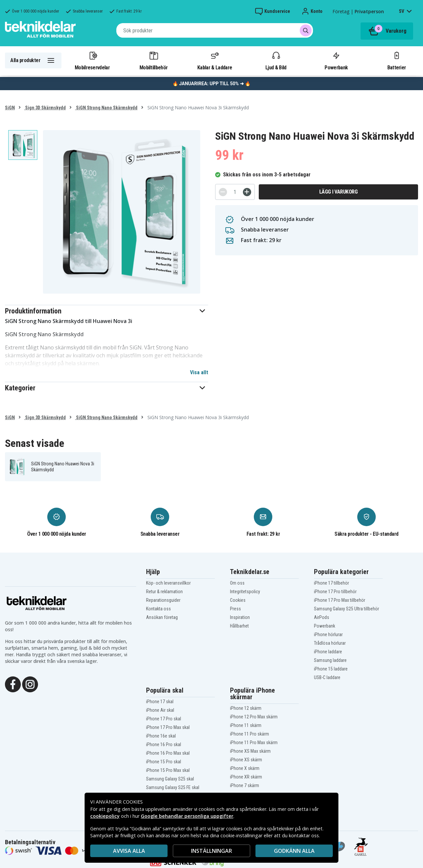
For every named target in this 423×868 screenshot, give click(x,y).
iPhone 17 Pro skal (164, 719)
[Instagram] (30, 684)
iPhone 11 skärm (246, 725)
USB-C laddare (327, 677)
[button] (107, 311)
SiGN (10, 108)
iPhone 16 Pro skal (164, 744)
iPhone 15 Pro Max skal (168, 770)
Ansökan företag (162, 617)
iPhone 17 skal (160, 702)
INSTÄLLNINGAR (211, 851)
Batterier (397, 60)
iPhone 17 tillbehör (331, 583)
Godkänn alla (294, 851)
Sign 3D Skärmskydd (45, 108)
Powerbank (336, 60)
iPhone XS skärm (246, 760)
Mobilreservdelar (92, 60)
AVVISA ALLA (129, 851)
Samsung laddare (330, 660)
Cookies (238, 600)
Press (235, 609)
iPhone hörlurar (328, 634)
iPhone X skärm (245, 768)
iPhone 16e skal (161, 736)
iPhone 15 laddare (331, 669)
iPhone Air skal (160, 710)
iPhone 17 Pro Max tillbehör (340, 600)
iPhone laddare (328, 652)
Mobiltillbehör (154, 60)
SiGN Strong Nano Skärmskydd (106, 108)
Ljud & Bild (276, 60)
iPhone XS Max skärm (250, 751)
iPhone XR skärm (246, 777)
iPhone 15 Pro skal (164, 762)
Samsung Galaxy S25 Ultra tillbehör (346, 609)
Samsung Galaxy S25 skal (170, 779)
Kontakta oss (158, 609)
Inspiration (240, 617)
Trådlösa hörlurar (330, 643)
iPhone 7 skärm (245, 785)
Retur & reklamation (164, 592)
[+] (247, 192)
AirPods (322, 617)
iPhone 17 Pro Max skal (168, 727)
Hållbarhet (239, 626)
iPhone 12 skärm (246, 708)
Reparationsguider (163, 600)
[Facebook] (13, 684)
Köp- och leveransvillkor (168, 583)
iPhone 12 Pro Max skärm (254, 717)
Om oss (237, 583)
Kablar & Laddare (215, 60)
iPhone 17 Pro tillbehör (335, 592)
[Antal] (235, 192)
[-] (223, 192)
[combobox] (215, 30)
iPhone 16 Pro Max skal (168, 753)
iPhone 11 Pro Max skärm (254, 742)
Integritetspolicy (245, 592)
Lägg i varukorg (339, 192)
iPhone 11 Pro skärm (250, 734)
